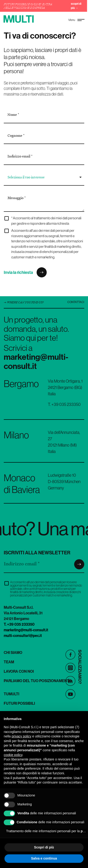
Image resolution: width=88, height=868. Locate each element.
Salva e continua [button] (44, 858)
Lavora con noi (19, 671)
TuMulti (11, 694)
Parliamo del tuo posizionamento (38, 681)
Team (9, 662)
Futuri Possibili (19, 703)
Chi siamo (13, 652)
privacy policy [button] (21, 736)
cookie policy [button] (13, 755)
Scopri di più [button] (44, 847)
